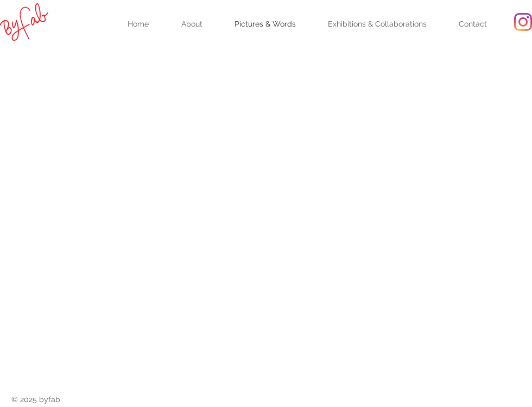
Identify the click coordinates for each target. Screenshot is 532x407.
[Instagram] (523, 22)
